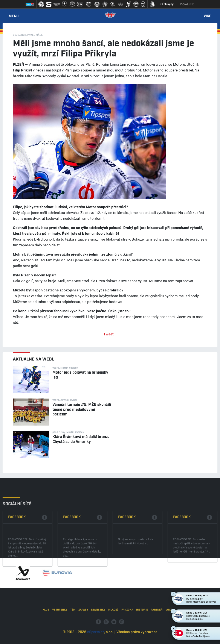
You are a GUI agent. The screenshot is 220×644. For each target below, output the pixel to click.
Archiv (171, 625)
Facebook (17, 540)
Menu (14, 16)
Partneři (157, 625)
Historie (142, 625)
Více (207, 16)
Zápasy (83, 625)
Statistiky (98, 625)
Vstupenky (60, 625)
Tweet (108, 334)
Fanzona (127, 625)
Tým (73, 625)
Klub (46, 625)
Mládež (113, 625)
